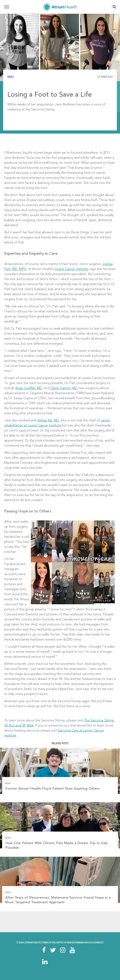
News (11, 77)
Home (60, 7)
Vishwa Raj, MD (48, 421)
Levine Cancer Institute (71, 269)
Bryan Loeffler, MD (29, 388)
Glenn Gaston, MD (64, 388)
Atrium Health (33, 942)
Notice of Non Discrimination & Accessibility (80, 942)
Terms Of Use (49, 942)
